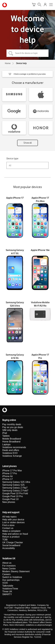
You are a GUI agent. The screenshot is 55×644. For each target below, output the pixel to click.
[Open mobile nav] (51, 5)
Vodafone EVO (10, 453)
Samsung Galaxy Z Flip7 (15, 488)
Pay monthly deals (12, 424)
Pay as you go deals (13, 427)
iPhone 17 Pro (10, 473)
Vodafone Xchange (12, 456)
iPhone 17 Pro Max (12, 471)
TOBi (5, 540)
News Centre (9, 569)
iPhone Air (8, 476)
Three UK (7, 591)
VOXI (5, 583)
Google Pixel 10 (10, 499)
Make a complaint (11, 531)
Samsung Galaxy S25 (13, 485)
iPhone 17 (7, 479)
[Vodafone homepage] (5, 5)
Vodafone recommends (14, 447)
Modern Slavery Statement (16, 571)
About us (7, 563)
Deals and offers (11, 450)
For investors (9, 566)
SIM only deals (10, 430)
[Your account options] (45, 5)
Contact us (8, 528)
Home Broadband (11, 442)
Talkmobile (8, 586)
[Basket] (34, 5)
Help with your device (13, 520)
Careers (6, 574)
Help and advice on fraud (15, 534)
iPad (5, 433)
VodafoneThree (10, 589)
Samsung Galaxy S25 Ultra (16, 482)
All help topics (9, 517)
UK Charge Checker (13, 542)
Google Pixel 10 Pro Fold (15, 493)
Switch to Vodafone (12, 577)
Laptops (6, 444)
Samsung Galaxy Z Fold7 (15, 491)
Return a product (11, 537)
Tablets (6, 436)
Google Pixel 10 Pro (13, 496)
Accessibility (9, 548)
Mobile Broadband (12, 439)
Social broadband (11, 545)
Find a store (8, 525)
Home (8, 63)
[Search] (39, 5)
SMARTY (7, 594)
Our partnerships (11, 580)
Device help (21, 63)
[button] (28, 74)
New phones (9, 502)
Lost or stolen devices (13, 522)
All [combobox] (10, 165)
